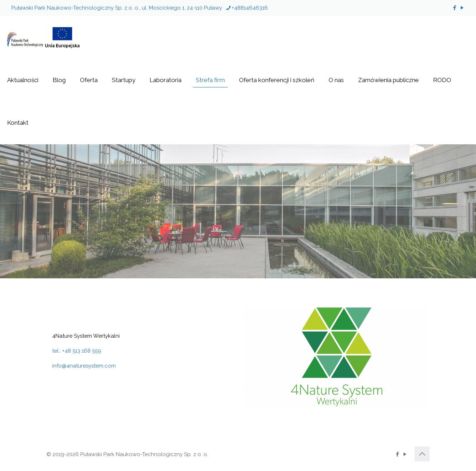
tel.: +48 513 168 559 (77, 351)
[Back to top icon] (422, 454)
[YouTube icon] (462, 8)
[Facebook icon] (455, 8)
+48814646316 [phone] (250, 8)
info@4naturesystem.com (84, 366)
